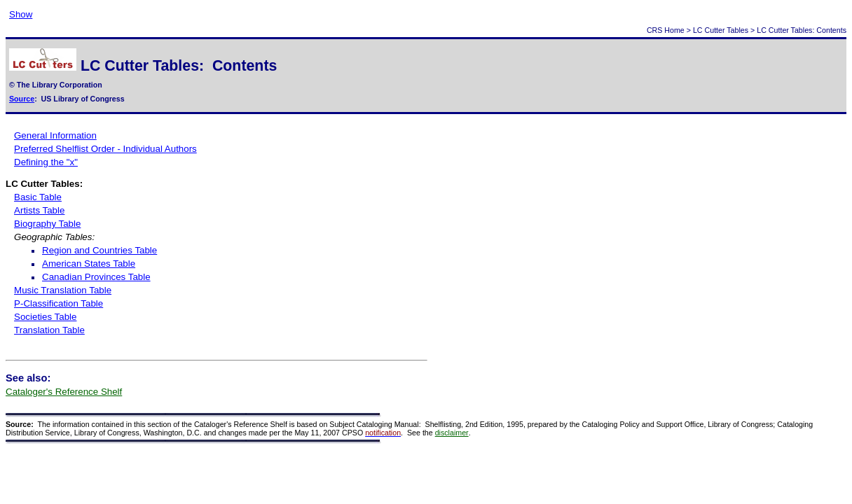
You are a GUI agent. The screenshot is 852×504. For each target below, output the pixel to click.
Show (21, 14)
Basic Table (38, 197)
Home (674, 30)
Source (22, 99)
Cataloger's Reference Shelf (64, 392)
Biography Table (47, 224)
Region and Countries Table (94, 250)
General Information (55, 135)
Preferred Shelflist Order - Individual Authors (105, 149)
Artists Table (39, 210)
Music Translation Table (63, 290)
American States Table (89, 264)
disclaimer (452, 433)
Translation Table (49, 330)
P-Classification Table (59, 303)
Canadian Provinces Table (96, 277)
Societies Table (45, 317)
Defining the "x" (46, 162)
